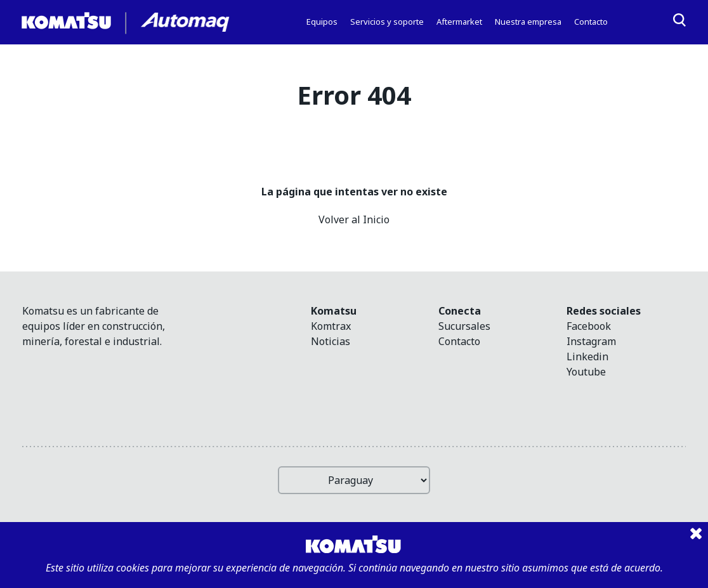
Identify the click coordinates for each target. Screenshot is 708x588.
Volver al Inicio (354, 219)
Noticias (331, 341)
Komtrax (331, 326)
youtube (586, 372)
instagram (591, 341)
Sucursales (464, 326)
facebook (589, 326)
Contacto (459, 341)
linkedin (587, 356)
